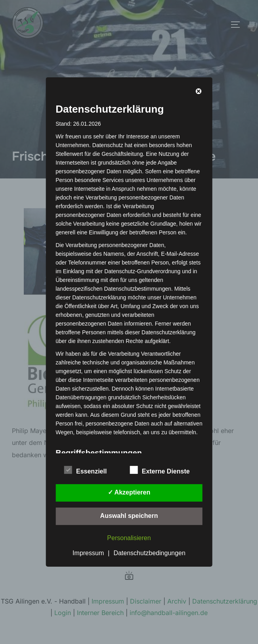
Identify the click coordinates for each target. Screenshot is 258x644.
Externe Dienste (160, 470)
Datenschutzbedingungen (149, 553)
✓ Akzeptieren (129, 492)
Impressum (88, 553)
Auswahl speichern (129, 516)
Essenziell (85, 470)
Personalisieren (129, 538)
